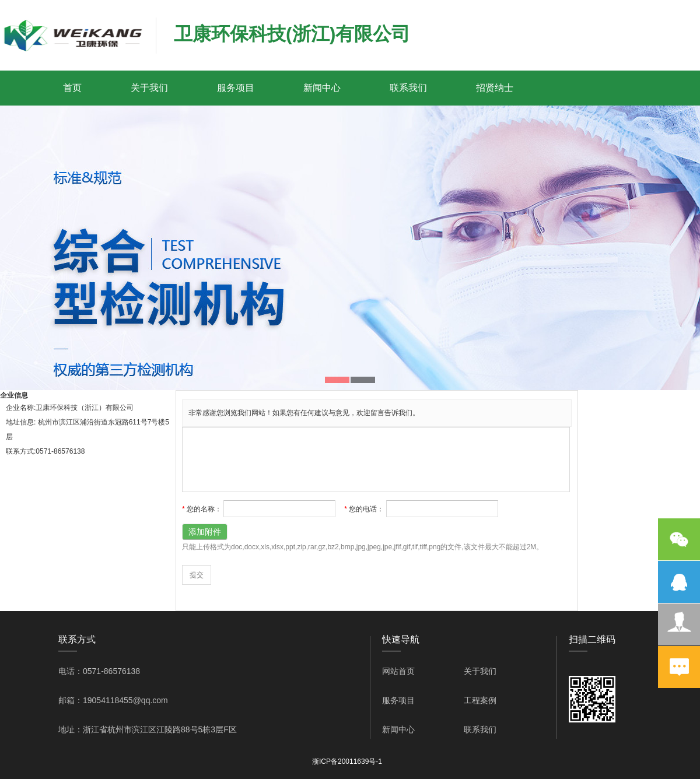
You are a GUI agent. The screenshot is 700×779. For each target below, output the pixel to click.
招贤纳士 (495, 88)
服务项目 (236, 88)
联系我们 (408, 88)
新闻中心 (322, 88)
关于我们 (149, 88)
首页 (72, 88)
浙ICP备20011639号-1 (347, 762)
